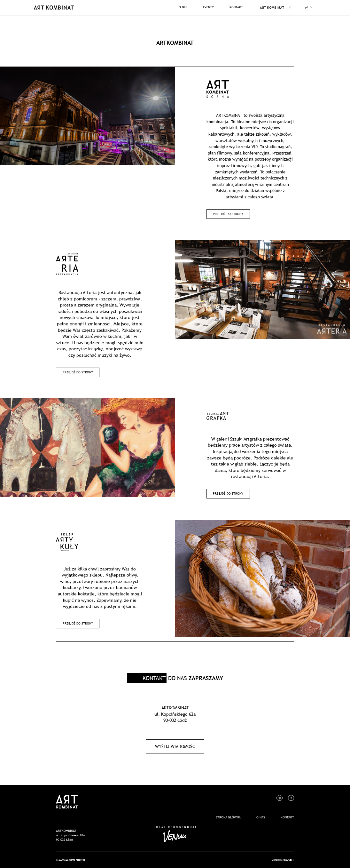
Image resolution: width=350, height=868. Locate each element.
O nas (261, 817)
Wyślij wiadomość (175, 746)
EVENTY (208, 7)
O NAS (183, 7)
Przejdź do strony (228, 214)
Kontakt (287, 817)
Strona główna (228, 817)
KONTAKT (236, 7)
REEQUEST (288, 860)
